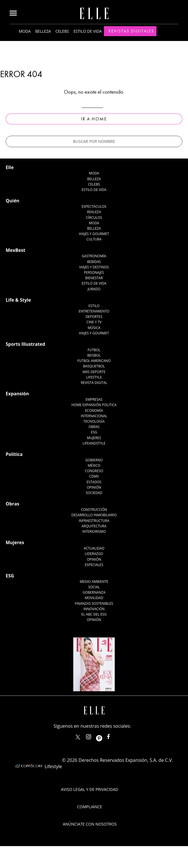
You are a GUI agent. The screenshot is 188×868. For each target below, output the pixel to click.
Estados (94, 482)
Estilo (94, 306)
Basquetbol (94, 366)
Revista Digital (94, 383)
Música (94, 328)
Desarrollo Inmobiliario (94, 515)
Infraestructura (94, 521)
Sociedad (94, 493)
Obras (94, 427)
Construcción (94, 510)
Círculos (94, 218)
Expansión (17, 394)
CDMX (94, 476)
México (94, 465)
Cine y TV (94, 322)
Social (94, 587)
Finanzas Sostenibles (94, 603)
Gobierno (94, 460)
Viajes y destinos (94, 267)
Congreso (94, 471)
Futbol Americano (94, 361)
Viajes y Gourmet (94, 234)
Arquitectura (94, 526)
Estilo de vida (88, 31)
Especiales (94, 565)
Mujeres (94, 438)
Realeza (94, 212)
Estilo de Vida (94, 283)
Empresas (94, 399)
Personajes (94, 272)
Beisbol (94, 355)
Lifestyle (94, 377)
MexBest (15, 250)
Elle (10, 167)
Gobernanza (94, 592)
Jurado (94, 289)
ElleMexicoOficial (113, 736)
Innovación (94, 609)
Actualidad (94, 548)
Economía (94, 411)
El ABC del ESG (94, 614)
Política (14, 454)
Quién (12, 201)
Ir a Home (94, 119)
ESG (94, 432)
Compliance (90, 807)
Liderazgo (94, 554)
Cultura (94, 239)
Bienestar (94, 278)
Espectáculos (94, 206)
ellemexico (104, 736)
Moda (25, 31)
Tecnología (94, 421)
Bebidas (94, 262)
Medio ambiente (94, 582)
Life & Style (18, 300)
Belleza (43, 31)
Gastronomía (94, 256)
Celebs (62, 31)
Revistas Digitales (131, 31)
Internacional (94, 416)
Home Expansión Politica (94, 405)
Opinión (94, 487)
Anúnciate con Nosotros (90, 824)
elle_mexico (93, 736)
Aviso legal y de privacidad (90, 789)
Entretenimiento (94, 311)
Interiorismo (94, 531)
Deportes (94, 317)
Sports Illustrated (25, 344)
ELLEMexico (78, 737)
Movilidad (94, 598)
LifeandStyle (94, 443)
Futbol (94, 350)
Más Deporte (94, 372)
